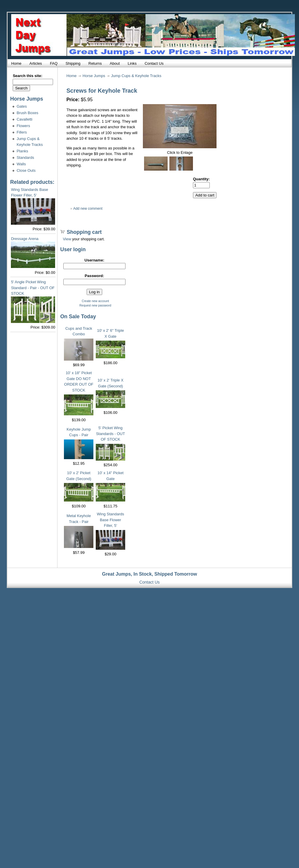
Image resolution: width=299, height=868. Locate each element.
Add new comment (88, 209)
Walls (21, 164)
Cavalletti (24, 119)
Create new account (95, 301)
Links (132, 63)
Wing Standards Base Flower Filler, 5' (111, 520)
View (67, 239)
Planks (22, 151)
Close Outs (26, 170)
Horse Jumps (94, 76)
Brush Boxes (27, 113)
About (115, 63)
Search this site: (27, 76)
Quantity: (201, 179)
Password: (95, 276)
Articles (36, 63)
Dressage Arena (25, 239)
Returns (95, 63)
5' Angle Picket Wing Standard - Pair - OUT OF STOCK (33, 288)
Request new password (95, 305)
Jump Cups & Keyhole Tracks (136, 76)
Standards (25, 158)
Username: (94, 260)
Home (16, 63)
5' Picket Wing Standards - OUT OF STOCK (110, 434)
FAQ (54, 63)
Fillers (22, 132)
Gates (22, 106)
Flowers (23, 126)
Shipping (73, 63)
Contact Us (154, 63)
